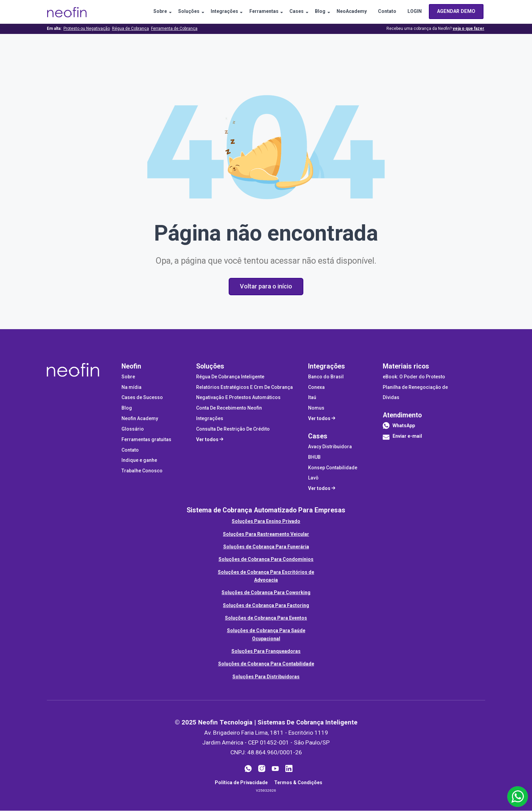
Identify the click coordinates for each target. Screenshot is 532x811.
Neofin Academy (140, 419)
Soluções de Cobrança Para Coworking (266, 593)
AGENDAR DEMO (457, 12)
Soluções (182, 12)
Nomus (316, 408)
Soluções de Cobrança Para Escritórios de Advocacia (266, 576)
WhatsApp (404, 426)
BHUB (314, 457)
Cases (293, 12)
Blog (317, 12)
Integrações (218, 12)
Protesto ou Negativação (87, 29)
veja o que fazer (468, 29)
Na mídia (131, 388)
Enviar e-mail (402, 439)
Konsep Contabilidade (333, 468)
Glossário (133, 429)
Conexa (316, 388)
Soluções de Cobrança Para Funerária (266, 547)
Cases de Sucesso (142, 398)
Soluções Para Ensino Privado (266, 522)
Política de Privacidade (241, 783)
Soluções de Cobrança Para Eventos (266, 618)
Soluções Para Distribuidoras (266, 677)
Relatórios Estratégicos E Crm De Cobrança (244, 388)
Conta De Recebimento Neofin (229, 408)
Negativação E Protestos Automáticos (238, 398)
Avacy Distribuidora (330, 447)
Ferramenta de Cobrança (174, 29)
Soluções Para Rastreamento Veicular (266, 534)
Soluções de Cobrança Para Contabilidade (266, 664)
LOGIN (415, 12)
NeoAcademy (350, 12)
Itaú (312, 398)
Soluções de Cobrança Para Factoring (266, 606)
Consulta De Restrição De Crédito (233, 429)
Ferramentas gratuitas (146, 440)
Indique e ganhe (139, 461)
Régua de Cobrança (130, 29)
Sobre (152, 12)
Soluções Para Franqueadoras (266, 652)
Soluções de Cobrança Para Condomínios (266, 560)
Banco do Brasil (326, 377)
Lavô (313, 478)
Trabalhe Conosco (142, 471)
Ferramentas (259, 12)
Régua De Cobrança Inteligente (230, 377)
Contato (386, 12)
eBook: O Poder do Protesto (414, 377)
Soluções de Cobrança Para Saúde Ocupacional (266, 635)
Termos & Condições (298, 783)
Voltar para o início (266, 286)
